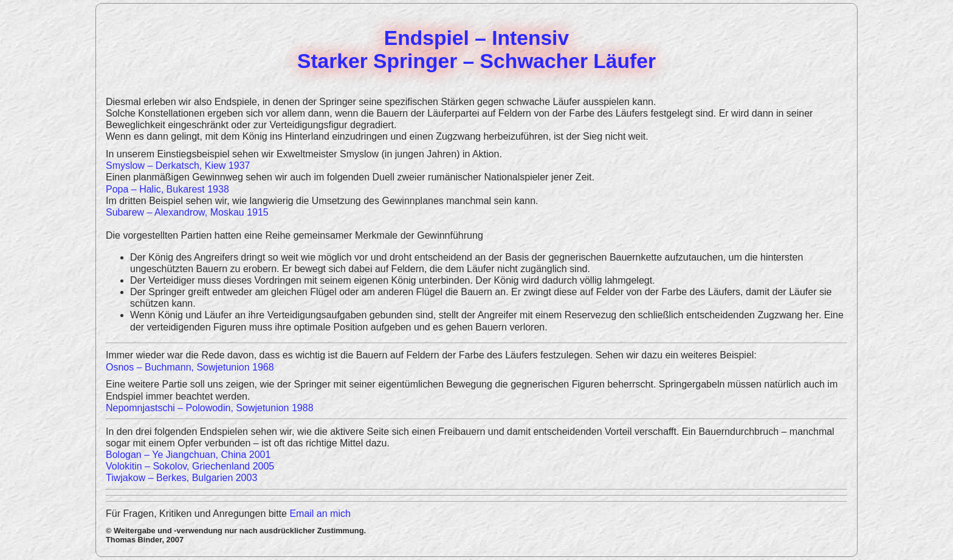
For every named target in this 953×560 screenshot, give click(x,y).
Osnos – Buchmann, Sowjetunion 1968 (190, 367)
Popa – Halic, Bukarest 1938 (167, 189)
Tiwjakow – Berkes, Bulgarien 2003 (181, 478)
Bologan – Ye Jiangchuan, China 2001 (188, 455)
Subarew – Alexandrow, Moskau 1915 (187, 212)
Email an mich (320, 514)
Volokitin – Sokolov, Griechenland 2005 (190, 466)
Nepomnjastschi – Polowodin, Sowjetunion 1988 (210, 408)
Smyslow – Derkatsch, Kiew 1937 (178, 166)
